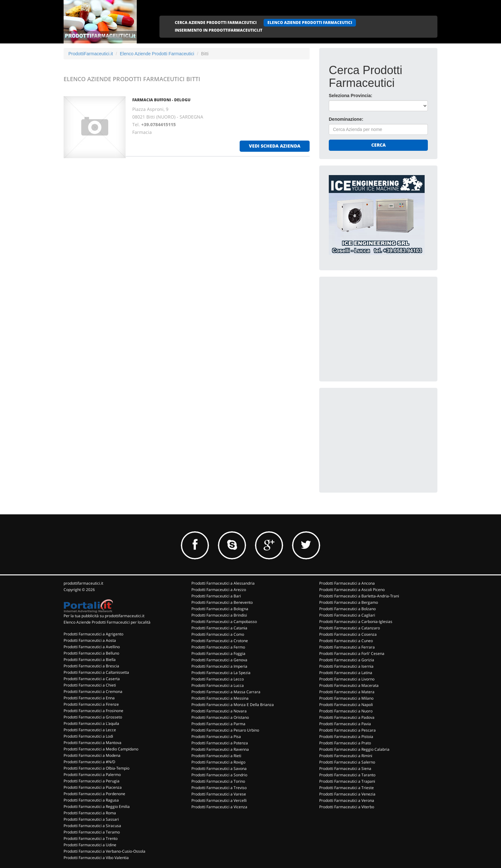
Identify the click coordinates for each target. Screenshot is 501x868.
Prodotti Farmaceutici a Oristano (220, 717)
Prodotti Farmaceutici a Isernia (346, 666)
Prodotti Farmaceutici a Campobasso (224, 622)
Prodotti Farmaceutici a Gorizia (347, 660)
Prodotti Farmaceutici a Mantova (92, 743)
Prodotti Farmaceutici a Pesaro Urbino (225, 730)
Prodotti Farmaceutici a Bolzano (347, 609)
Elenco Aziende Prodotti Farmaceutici (157, 54)
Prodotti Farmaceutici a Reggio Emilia (97, 807)
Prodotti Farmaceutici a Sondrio (219, 775)
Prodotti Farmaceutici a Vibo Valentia (96, 858)
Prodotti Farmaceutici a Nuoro (346, 711)
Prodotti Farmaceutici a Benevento (222, 602)
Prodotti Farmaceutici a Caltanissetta (96, 672)
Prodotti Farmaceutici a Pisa (216, 737)
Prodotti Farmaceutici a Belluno (91, 653)
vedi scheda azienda (275, 146)
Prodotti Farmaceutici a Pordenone (94, 794)
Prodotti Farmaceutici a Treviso (219, 788)
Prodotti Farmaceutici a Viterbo (347, 807)
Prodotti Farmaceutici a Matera (347, 692)
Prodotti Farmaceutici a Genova (219, 660)
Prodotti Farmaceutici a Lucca (218, 685)
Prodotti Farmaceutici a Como (218, 634)
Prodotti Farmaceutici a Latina (346, 673)
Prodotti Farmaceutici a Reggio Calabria (354, 749)
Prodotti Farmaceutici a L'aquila (91, 723)
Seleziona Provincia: (351, 96)
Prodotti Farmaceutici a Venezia (347, 794)
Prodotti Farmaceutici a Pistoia (346, 737)
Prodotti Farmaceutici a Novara (219, 711)
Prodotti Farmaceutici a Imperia (219, 666)
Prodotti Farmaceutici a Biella (90, 660)
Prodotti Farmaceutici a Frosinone (93, 711)
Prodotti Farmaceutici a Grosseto (93, 717)
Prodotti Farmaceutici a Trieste (347, 788)
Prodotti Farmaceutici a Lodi (88, 736)
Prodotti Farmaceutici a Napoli (346, 705)
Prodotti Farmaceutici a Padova (347, 717)
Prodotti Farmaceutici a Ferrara (347, 647)
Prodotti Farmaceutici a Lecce (90, 730)
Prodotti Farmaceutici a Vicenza (219, 807)
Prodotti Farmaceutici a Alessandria (223, 583)
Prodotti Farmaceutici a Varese (219, 794)
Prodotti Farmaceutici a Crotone (220, 641)
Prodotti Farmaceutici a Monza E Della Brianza (233, 705)
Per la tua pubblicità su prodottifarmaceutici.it (104, 616)
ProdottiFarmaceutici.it (91, 54)
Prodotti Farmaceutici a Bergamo (349, 602)
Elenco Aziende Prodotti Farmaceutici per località (107, 622)
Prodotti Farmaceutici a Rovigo (218, 762)
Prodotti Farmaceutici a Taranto (347, 775)
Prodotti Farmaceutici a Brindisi (219, 615)
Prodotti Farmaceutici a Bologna (220, 609)
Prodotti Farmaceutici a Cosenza (348, 634)
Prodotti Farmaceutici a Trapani (347, 781)
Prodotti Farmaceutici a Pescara (347, 730)
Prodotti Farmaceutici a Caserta (92, 679)
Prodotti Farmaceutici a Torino (218, 781)
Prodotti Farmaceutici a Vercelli (219, 800)
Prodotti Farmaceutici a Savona (219, 768)
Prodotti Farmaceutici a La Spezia (221, 673)
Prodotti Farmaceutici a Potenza (220, 743)
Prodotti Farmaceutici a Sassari (91, 819)
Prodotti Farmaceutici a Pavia (345, 724)
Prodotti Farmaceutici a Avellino (92, 647)
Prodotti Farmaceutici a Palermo (92, 775)
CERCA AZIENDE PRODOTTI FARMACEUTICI (216, 23)
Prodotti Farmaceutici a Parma (218, 724)
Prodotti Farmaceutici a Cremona (93, 691)
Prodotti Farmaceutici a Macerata (349, 685)
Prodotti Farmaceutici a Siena (345, 768)
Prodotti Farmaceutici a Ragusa (91, 800)
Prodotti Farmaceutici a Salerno (347, 762)
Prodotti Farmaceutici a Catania (219, 628)
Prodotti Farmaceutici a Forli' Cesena (352, 653)
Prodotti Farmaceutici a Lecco (218, 679)
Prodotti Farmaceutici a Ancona (347, 583)
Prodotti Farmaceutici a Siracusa (92, 826)
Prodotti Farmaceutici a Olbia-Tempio (96, 768)
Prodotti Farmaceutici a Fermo (218, 647)
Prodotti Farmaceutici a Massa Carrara (226, 692)
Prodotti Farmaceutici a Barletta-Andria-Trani (359, 596)
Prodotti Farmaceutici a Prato (345, 743)
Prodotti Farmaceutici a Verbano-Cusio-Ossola (104, 851)
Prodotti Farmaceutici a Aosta (90, 640)
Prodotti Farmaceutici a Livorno (347, 679)
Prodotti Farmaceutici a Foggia (218, 653)
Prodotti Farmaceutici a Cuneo (346, 641)
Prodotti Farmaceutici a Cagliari (347, 615)
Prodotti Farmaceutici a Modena (92, 755)
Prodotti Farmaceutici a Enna (89, 698)
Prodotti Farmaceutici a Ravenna (220, 749)
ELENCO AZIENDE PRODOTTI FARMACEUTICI (310, 23)
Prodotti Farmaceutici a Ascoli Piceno (352, 590)
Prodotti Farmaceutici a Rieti (216, 756)
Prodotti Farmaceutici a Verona (347, 800)
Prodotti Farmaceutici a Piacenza (93, 787)
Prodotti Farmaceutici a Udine (90, 845)
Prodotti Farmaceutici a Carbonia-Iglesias (356, 622)
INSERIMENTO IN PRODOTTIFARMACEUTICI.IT (219, 30)
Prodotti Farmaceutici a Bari (216, 596)
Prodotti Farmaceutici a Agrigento (93, 634)
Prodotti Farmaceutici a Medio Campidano (101, 749)
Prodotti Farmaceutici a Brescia (91, 666)
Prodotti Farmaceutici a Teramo (92, 832)
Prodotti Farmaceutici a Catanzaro (350, 628)
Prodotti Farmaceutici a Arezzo (219, 590)
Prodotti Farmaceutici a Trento (91, 838)
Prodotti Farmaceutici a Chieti (90, 685)
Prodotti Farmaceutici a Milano (346, 698)
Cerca (378, 145)
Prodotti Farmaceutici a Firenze (91, 704)
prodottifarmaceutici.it (83, 583)
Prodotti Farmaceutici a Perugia (92, 781)
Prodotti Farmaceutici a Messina (220, 698)
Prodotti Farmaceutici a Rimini (346, 756)
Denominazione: (346, 119)
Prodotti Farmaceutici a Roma (90, 813)
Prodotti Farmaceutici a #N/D (89, 762)
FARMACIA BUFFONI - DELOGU (161, 100)
